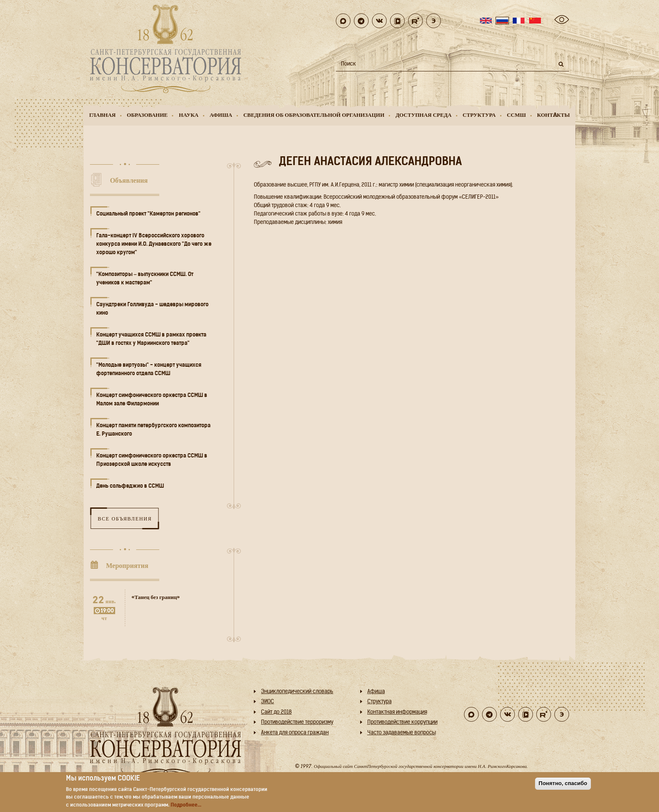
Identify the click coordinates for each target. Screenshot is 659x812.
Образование (147, 115)
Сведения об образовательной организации (314, 115)
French (519, 21)
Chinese (535, 21)
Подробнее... (186, 805)
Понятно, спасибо (563, 783)
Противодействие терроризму (297, 722)
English (486, 21)
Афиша (221, 115)
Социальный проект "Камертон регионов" (148, 214)
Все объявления (125, 519)
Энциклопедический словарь (297, 692)
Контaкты (554, 115)
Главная (102, 115)
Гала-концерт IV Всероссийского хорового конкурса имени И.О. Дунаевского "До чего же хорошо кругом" (154, 244)
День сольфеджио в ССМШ (130, 486)
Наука (189, 115)
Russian (502, 21)
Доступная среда (423, 115)
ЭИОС (268, 702)
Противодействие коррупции (402, 722)
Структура (479, 115)
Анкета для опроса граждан (295, 733)
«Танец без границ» (156, 597)
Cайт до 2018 (276, 712)
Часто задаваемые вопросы (402, 733)
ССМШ (516, 115)
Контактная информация (397, 712)
